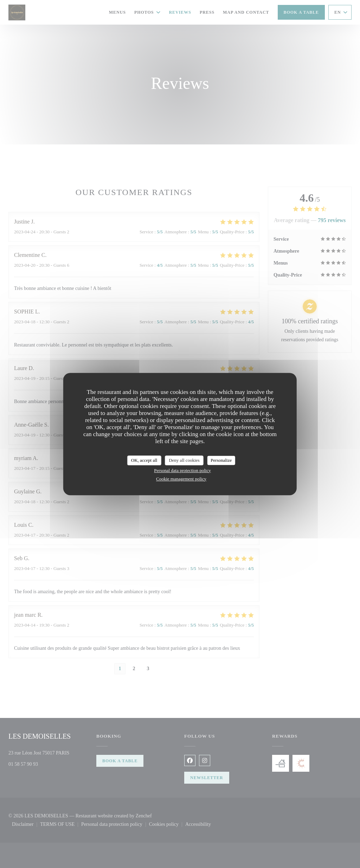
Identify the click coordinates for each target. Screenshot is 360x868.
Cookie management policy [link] (181, 479)
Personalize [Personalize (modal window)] (221, 460)
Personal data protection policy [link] (182, 470)
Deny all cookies (184, 460)
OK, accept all (144, 460)
